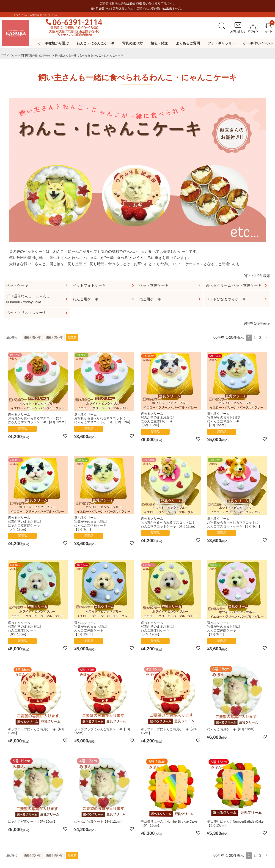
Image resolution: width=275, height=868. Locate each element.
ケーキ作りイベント (258, 43)
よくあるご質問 (188, 43)
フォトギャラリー (221, 43)
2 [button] (254, 338)
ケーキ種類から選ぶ (53, 43)
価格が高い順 (54, 338)
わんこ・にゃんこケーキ (95, 43)
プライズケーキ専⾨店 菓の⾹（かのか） (26, 55)
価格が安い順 (32, 338)
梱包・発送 (159, 43)
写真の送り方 (132, 43)
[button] (267, 338)
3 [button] (260, 338)
